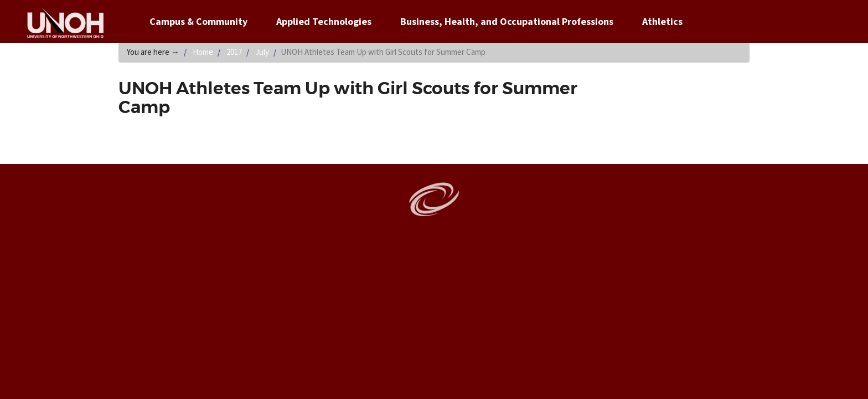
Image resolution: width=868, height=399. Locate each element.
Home (203, 52)
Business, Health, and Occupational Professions (507, 21)
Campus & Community (198, 21)
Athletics (662, 21)
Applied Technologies (324, 21)
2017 (234, 52)
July (262, 52)
